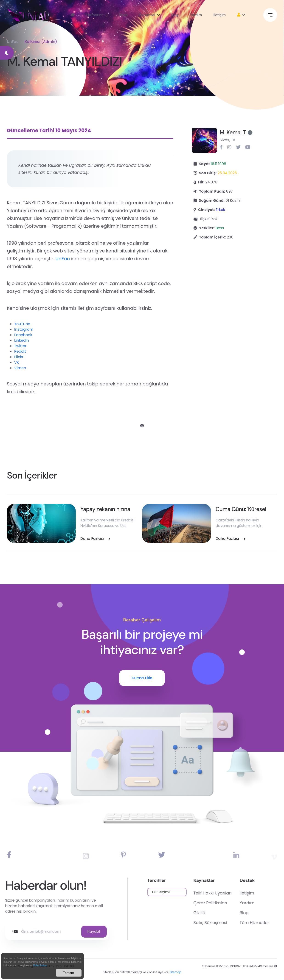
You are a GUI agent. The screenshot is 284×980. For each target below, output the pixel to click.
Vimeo (20, 368)
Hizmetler (95, 15)
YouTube (22, 324)
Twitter (20, 346)
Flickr (19, 357)
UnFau (13, 42)
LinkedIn (22, 340)
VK (17, 362)
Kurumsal (147, 15)
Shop (123, 15)
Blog (175, 15)
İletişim (219, 15)
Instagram (24, 329)
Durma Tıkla (142, 678)
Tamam (69, 974)
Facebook (23, 335)
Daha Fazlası (40, 967)
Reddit (20, 351)
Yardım (196, 15)
